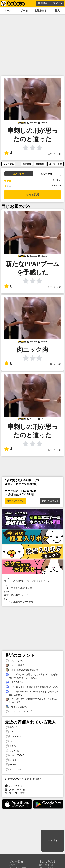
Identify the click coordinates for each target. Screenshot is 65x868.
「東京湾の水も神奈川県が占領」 (23, 670)
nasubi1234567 (15, 755)
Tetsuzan (56, 185)
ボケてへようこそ (50, 501)
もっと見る (33, 194)
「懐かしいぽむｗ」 (17, 707)
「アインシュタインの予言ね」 (22, 712)
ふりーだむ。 (14, 751)
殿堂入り (14, 865)
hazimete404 (14, 737)
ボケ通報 (27, 164)
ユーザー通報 (55, 164)
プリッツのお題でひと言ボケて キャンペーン (33, 580)
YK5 (9, 732)
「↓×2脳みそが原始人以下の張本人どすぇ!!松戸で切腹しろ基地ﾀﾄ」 (32, 693)
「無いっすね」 (15, 661)
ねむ (10, 741)
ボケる (24, 11)
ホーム (8, 11)
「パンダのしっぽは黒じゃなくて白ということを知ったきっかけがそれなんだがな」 (32, 676)
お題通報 (40, 164)
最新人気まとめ (46, 865)
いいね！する (15, 786)
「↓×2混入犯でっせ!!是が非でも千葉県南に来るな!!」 (32, 687)
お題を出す (41, 11)
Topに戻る (52, 841)
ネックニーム (14, 770)
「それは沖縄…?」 (16, 665)
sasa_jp (11, 760)
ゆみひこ (12, 727)
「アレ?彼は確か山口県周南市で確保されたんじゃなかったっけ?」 (32, 701)
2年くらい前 (55, 154)
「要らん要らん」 (16, 682)
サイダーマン (54, 180)
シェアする (8, 164)
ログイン (57, 3)
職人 (57, 11)
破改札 (11, 746)
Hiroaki (11, 765)
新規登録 (43, 3)
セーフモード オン (16, 501)
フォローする (15, 790)
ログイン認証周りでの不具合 (33, 600)
